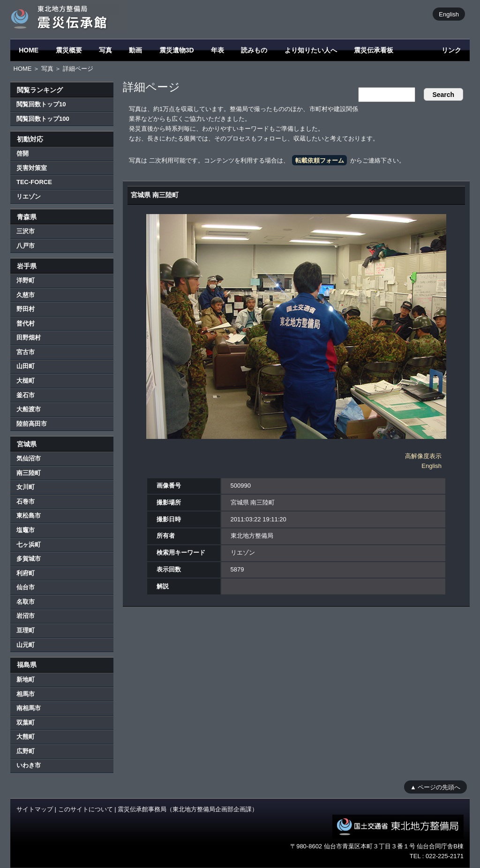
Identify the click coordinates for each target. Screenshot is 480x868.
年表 (217, 50)
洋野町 (26, 280)
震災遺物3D (177, 50)
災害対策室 (32, 168)
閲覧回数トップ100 (43, 119)
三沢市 (26, 231)
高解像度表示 (423, 456)
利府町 (26, 573)
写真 (105, 50)
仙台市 (26, 587)
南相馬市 (29, 708)
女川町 (26, 487)
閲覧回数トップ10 (41, 104)
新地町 (26, 679)
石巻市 (26, 501)
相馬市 (26, 694)
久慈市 (26, 295)
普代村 (26, 323)
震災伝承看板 (374, 50)
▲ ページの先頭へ (435, 787)
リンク (451, 50)
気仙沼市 (29, 458)
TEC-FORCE (34, 182)
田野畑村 (29, 338)
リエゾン (29, 197)
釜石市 (26, 395)
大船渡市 (29, 409)
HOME (29, 50)
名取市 (26, 602)
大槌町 (26, 381)
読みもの (254, 50)
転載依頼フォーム (320, 160)
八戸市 (26, 246)
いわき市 (29, 765)
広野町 (26, 751)
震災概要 (69, 50)
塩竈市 (26, 530)
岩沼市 (26, 616)
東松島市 (29, 516)
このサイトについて (86, 809)
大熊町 (26, 737)
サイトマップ (35, 809)
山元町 (26, 645)
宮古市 (26, 352)
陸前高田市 (32, 424)
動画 (135, 50)
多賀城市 (29, 559)
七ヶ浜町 (29, 545)
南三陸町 (29, 473)
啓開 (22, 153)
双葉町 (26, 723)
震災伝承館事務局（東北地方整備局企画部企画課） (188, 809)
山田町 (26, 366)
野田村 (26, 309)
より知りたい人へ (311, 50)
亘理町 (26, 630)
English (449, 14)
